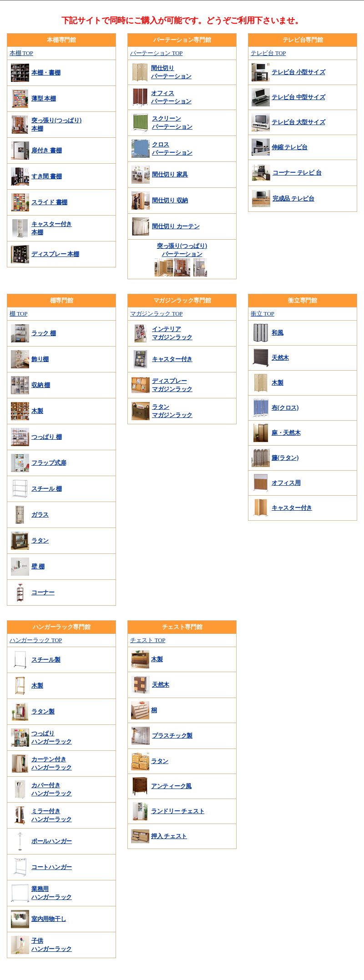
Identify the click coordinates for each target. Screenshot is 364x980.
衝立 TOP (263, 314)
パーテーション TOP (156, 53)
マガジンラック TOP (156, 314)
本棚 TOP (21, 53)
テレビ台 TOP (268, 53)
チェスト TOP (148, 640)
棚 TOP (18, 314)
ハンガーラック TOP (36, 640)
